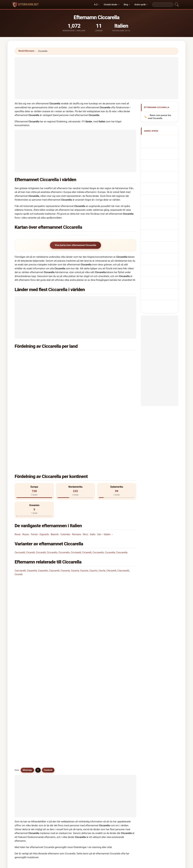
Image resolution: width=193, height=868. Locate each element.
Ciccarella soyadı (160, 225)
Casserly (65, 499)
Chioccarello (60, 725)
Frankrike (96, 364)
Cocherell (120, 732)
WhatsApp (27, 586)
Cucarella (110, 480)
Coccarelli (59, 696)
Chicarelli (111, 499)
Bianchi (55, 462)
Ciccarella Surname (161, 144)
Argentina (35, 364)
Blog (126, 5)
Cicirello (27, 725)
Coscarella (122, 480)
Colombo (65, 462)
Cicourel (27, 747)
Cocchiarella (122, 725)
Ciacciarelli (123, 499)
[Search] (163, 5)
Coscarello (28, 718)
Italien (33, 356)
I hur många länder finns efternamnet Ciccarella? (44, 545)
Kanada (33, 386)
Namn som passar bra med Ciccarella (160, 117)
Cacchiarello (60, 740)
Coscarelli (121, 710)
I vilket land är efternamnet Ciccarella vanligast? (44, 526)
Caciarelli (27, 710)
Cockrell (58, 747)
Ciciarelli (87, 480)
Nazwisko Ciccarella (161, 183)
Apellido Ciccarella (161, 139)
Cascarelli (54, 499)
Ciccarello (52, 480)
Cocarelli (27, 732)
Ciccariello (64, 480)
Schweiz (96, 386)
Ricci (85, 462)
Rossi (18, 462)
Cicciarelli (76, 480)
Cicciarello (28, 696)
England (96, 371)
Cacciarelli (20, 499)
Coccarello (98, 480)
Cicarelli (31, 480)
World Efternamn (26, 51)
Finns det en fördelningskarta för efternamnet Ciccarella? (49, 565)
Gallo (93, 462)
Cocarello (89, 725)
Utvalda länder (111, 5)
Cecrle (102, 499)
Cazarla (75, 499)
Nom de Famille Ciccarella (158, 152)
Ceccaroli (120, 740)
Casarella (32, 499)
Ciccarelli (41, 480)
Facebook (48, 586)
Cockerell (89, 740)
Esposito (44, 462)
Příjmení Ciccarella (161, 194)
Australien (97, 378)
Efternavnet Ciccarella (162, 199)
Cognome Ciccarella (161, 164)
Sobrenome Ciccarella (162, 177)
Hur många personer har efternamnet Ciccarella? (44, 555)
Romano (77, 462)
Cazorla (84, 499)
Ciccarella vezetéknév (162, 211)
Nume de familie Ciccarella (159, 218)
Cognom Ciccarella (161, 171)
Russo (26, 462)
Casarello (43, 499)
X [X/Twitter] (38, 586)
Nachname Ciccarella (162, 159)
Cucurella (58, 732)
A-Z (96, 5)
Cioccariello (91, 732)
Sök (125, 774)
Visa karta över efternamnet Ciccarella (76, 245)
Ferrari (34, 462)
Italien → (109, 462)
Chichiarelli (90, 747)
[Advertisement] (96, 78)
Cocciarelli (90, 710)
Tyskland (34, 378)
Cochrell (27, 740)
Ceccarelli (20, 480)
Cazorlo (93, 499)
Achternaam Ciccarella (163, 188)
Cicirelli (19, 503)
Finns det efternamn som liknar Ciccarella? (41, 575)
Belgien (33, 371)
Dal (99, 462)
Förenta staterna (100, 356)
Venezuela (35, 393)
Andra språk (140, 5)
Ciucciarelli (90, 703)
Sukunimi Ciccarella (161, 205)
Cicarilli (57, 710)
